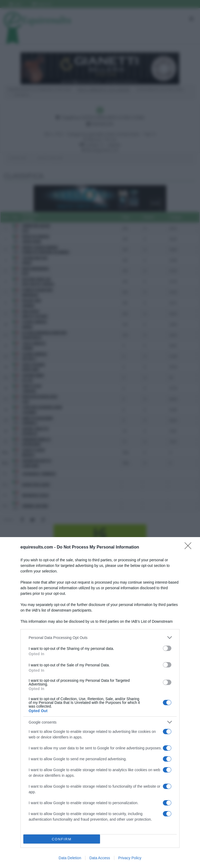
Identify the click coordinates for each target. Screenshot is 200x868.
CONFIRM (62, 839)
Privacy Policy (130, 858)
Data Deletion (70, 858)
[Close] (190, 547)
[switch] (167, 648)
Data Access (100, 858)
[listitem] (100, 637)
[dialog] (100, 703)
